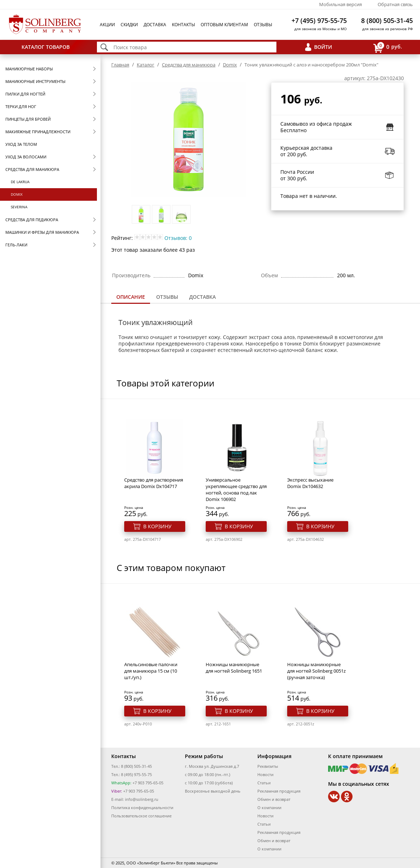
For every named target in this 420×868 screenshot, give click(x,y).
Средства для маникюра (32, 169)
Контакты (183, 25)
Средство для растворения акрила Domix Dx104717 (154, 483)
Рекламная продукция (279, 791)
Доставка (155, 25)
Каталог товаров (46, 47)
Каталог (146, 65)
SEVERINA (19, 207)
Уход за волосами (26, 157)
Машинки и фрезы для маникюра (42, 232)
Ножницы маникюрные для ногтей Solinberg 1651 (234, 668)
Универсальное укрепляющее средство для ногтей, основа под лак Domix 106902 (236, 489)
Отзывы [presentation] (167, 297)
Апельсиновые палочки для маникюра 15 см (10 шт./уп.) (151, 671)
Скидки (129, 25)
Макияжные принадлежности (38, 132)
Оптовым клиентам (224, 25)
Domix (17, 194)
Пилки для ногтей (25, 94)
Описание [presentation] (131, 297)
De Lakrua (20, 182)
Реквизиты (268, 766)
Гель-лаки (16, 245)
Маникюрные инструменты (35, 81)
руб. (388, 47)
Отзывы (263, 25)
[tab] (131, 298)
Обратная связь (395, 4)
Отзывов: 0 (178, 238)
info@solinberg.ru (142, 799)
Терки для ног (21, 106)
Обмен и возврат (274, 799)
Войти (323, 47)
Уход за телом (21, 144)
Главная (120, 65)
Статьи (264, 783)
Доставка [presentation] (202, 297)
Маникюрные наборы (29, 69)
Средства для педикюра (32, 220)
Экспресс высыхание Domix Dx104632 (310, 483)
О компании (269, 807)
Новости (265, 774)
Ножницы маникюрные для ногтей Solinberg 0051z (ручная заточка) (316, 671)
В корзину (157, 526)
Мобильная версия (340, 4)
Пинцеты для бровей (28, 119)
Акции (107, 25)
